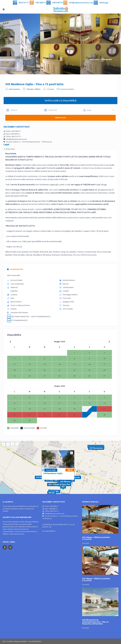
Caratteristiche (15, 269)
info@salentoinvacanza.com (81, 3)
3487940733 (58, 3)
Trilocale (30, 89)
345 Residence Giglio (53, 473)
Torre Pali (51, 470)
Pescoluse (86, 628)
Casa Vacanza (14, 89)
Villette (37, 89)
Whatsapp (104, 3)
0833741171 (24, 3)
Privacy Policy (10, 149)
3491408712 (41, 3)
